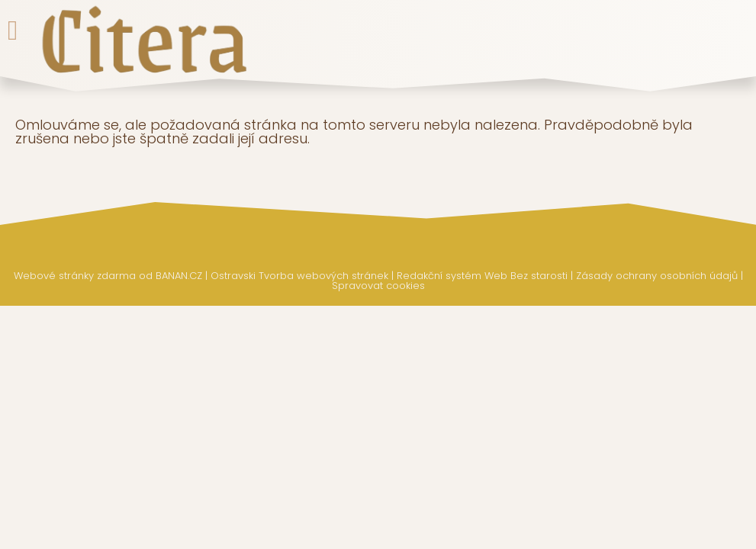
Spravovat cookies (378, 286)
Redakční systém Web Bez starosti (482, 276)
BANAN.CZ (179, 276)
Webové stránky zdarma (75, 276)
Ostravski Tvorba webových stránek (299, 276)
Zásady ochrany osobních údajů (657, 276)
